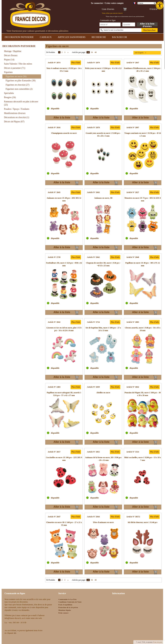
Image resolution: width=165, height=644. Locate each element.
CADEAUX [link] (46, 37)
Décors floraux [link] (11, 55)
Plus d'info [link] (76, 63)
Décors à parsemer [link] (15, 68)
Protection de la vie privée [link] (68, 607)
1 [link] (59, 52)
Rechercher (149, 30)
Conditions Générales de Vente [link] (70, 602)
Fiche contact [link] (63, 613)
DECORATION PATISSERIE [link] (19, 37)
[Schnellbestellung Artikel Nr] (110, 24)
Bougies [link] (10, 97)
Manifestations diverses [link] (15, 113)
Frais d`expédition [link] (65, 605)
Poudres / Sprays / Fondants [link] (17, 109)
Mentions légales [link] (65, 610)
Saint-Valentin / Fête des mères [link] (18, 64)
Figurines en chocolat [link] (17, 85)
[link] (160, 5)
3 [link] (65, 52)
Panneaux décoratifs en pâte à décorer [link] (21, 103)
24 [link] (88, 52)
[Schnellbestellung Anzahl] (129, 24)
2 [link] (62, 52)
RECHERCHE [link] (99, 37)
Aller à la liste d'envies (147, 24)
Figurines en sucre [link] (16, 76)
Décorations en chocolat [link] (17, 117)
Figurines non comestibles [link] (19, 89)
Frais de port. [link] (158, 642)
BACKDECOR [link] (119, 37)
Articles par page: (79, 52)
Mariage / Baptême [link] (13, 51)
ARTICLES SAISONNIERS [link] (72, 37)
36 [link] (92, 52)
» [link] (68, 52)
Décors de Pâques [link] (14, 122)
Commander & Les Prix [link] (67, 599)
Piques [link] (9, 60)
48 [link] (96, 52)
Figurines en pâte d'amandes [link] (21, 81)
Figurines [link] (8, 72)
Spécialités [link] (9, 93)
